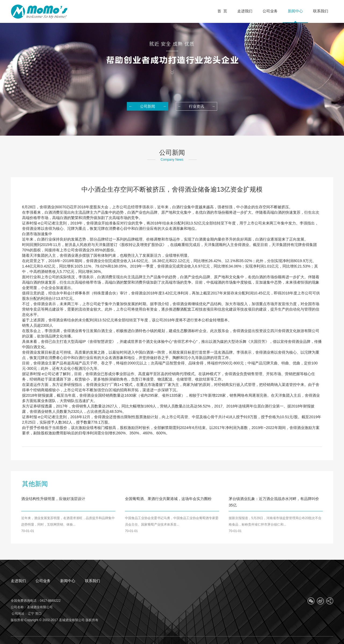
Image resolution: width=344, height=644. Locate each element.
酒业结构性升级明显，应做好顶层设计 (53, 499)
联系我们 (92, 581)
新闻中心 (68, 581)
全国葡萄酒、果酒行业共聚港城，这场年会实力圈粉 (168, 499)
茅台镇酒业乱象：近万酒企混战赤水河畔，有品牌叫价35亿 (274, 502)
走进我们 (18, 581)
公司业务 (43, 581)
